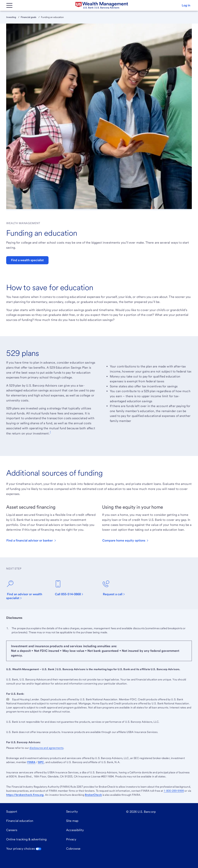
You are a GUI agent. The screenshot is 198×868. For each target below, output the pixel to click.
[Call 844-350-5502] (71, 588)
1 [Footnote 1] (50, 432)
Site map (72, 821)
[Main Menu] (9, 5)
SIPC (41, 762)
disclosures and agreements (46, 748)
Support (12, 811)
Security (72, 811)
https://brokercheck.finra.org (25, 795)
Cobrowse (73, 849)
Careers (12, 830)
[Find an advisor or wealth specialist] (27, 590)
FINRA (31, 762)
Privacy (71, 839)
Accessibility (75, 830)
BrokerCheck (93, 795)
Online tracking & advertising (26, 839)
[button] (186, 5)
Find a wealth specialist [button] (27, 260)
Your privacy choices (24, 849)
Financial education (20, 821)
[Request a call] (116, 588)
